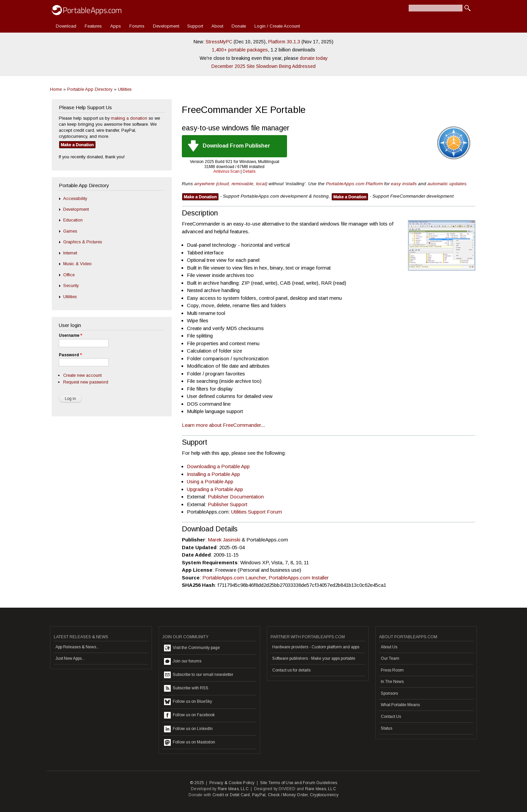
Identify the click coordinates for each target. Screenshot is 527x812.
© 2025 (197, 783)
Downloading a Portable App (218, 466)
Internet (70, 253)
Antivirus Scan (227, 171)
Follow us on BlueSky (188, 702)
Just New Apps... (70, 658)
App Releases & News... (77, 647)
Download (66, 26)
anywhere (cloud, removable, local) (231, 184)
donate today (314, 58)
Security (71, 286)
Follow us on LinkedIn (188, 729)
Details (249, 171)
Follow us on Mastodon (190, 742)
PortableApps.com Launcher (234, 578)
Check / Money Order (288, 795)
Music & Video (77, 264)
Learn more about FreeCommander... (223, 425)
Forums (137, 26)
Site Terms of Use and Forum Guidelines (299, 783)
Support (195, 26)
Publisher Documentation (236, 497)
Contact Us (391, 717)
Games (70, 231)
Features (93, 26)
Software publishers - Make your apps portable (314, 658)
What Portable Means (400, 705)
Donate (239, 26)
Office (69, 275)
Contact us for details (291, 670)
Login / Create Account (277, 26)
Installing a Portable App (213, 474)
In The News (392, 682)
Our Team (390, 658)
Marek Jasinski (224, 540)
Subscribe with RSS (186, 688)
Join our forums (183, 661)
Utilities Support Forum (257, 512)
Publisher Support (228, 504)
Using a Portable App (210, 481)
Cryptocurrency (324, 795)
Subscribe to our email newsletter (199, 675)
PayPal (259, 795)
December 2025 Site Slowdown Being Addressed (263, 66)
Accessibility (75, 198)
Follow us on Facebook (189, 715)
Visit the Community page (192, 648)
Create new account (82, 375)
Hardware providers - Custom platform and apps (316, 647)
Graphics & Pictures (83, 242)
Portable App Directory (90, 89)
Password (70, 355)
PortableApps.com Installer (299, 578)
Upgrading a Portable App (215, 489)
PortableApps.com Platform (354, 184)
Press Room (392, 670)
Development (166, 26)
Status (387, 728)
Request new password (86, 382)
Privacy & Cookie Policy (232, 783)
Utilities (125, 89)
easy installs (404, 184)
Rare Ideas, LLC (233, 789)
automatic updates (447, 184)
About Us (389, 647)
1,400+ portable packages (240, 50)
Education (73, 220)
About (217, 26)
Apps (116, 26)
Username (70, 335)
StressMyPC (219, 42)
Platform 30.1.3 (284, 42)
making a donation (129, 118)
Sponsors (389, 693)
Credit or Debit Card (231, 795)
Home (56, 89)
